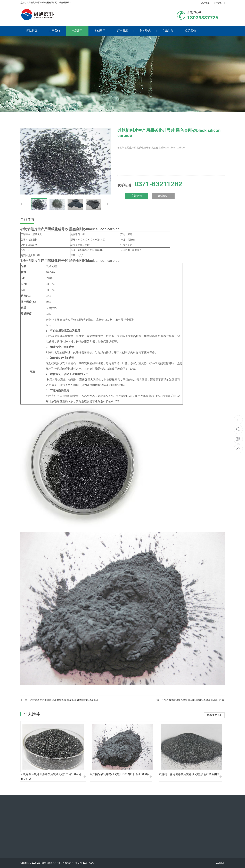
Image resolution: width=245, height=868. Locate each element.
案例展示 (103, 31)
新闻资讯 (148, 31)
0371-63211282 (238, 420)
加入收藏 (205, 3)
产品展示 (77, 31)
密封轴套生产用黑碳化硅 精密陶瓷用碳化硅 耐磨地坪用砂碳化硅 (64, 700)
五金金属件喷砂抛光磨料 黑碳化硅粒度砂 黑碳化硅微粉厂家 (193, 700)
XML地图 (220, 863)
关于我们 (57, 31)
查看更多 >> (214, 715)
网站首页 (35, 31)
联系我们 (218, 3)
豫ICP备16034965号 (85, 863)
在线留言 (171, 31)
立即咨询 (137, 196)
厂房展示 (125, 31)
